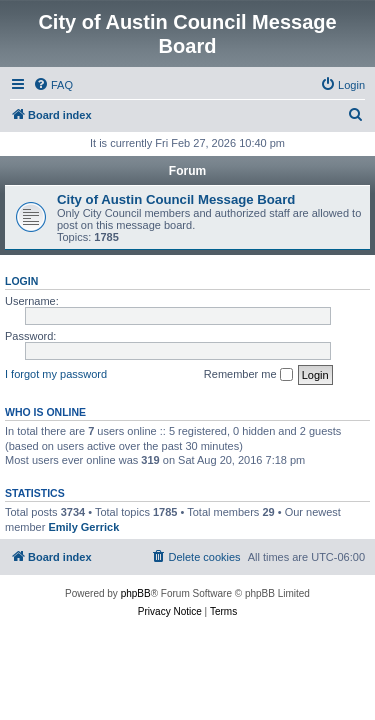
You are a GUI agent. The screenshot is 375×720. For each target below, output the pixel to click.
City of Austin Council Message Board (176, 199)
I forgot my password (56, 374)
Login (21, 281)
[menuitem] (53, 85)
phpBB (136, 593)
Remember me (248, 375)
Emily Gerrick (83, 527)
